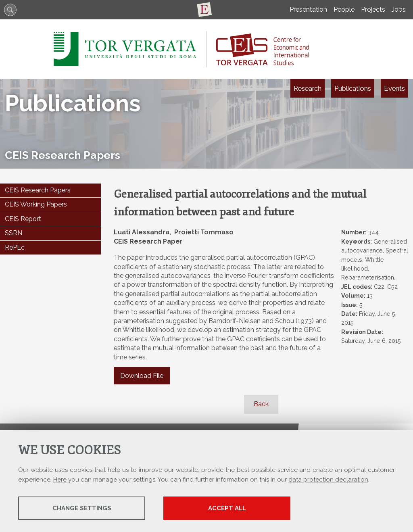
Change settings (82, 508)
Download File (142, 376)
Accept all (227, 508)
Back (261, 404)
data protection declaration (328, 480)
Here (60, 480)
